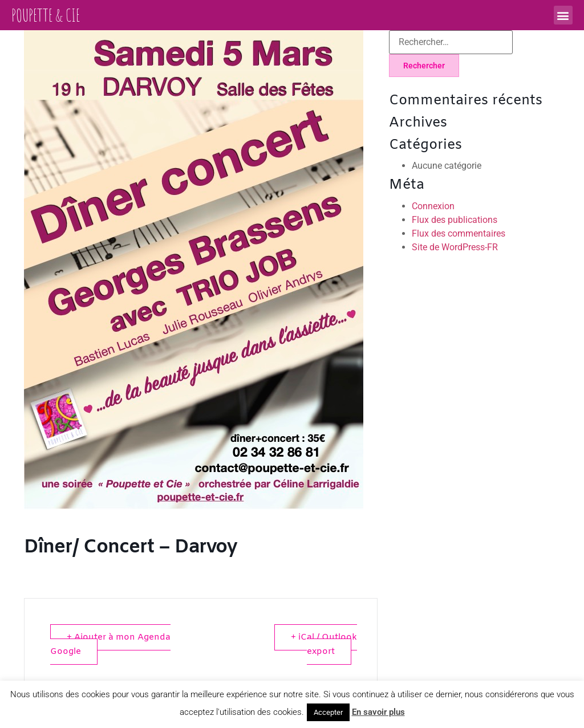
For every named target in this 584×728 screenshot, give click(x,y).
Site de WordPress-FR (455, 247)
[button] (563, 15)
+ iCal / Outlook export (324, 644)
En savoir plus (378, 712)
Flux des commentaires (459, 233)
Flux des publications (455, 220)
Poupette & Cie (46, 15)
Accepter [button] (328, 712)
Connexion (433, 206)
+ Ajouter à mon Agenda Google (110, 644)
